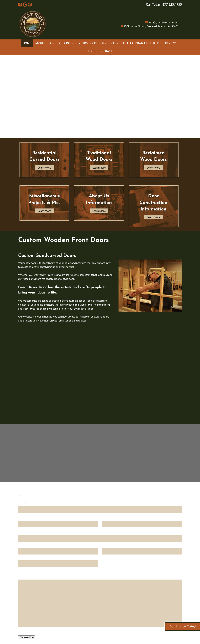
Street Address (26, 545)
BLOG (92, 51)
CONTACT (106, 51)
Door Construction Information (153, 203)
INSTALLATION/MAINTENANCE (141, 43)
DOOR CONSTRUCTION (98, 43)
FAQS (52, 43)
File (20, 632)
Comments (24, 576)
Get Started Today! (183, 627)
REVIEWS (171, 43)
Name (22, 503)
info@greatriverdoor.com (163, 23)
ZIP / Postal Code (28, 570)
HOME (27, 43)
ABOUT (40, 43)
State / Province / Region (115, 557)
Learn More (44, 167)
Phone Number (110, 517)
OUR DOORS (68, 43)
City (20, 557)
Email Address (27, 518)
